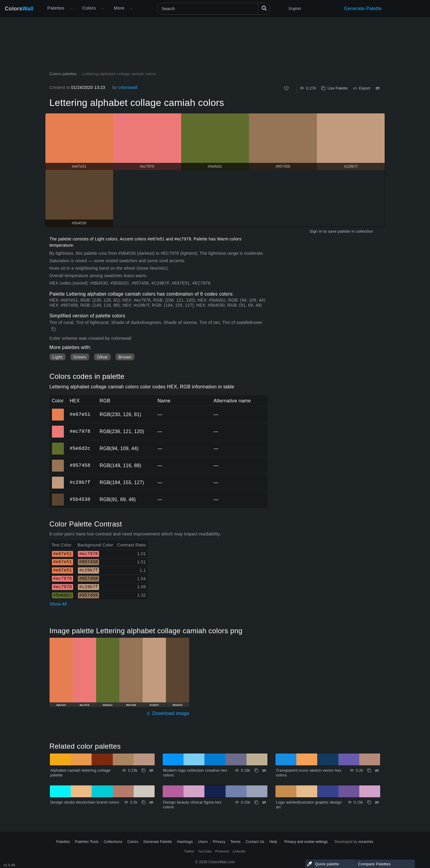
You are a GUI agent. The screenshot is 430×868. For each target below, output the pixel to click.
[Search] (214, 9)
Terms (235, 842)
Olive (102, 357)
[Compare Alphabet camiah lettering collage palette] (151, 770)
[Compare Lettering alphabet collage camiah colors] (378, 88)
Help (273, 842)
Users (203, 842)
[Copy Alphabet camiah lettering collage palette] (144, 770)
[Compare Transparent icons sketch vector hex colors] (377, 770)
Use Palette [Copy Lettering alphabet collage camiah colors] (334, 88)
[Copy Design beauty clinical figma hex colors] (256, 802)
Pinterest (222, 851)
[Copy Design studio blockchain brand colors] (144, 802)
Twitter (189, 851)
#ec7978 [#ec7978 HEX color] (58, 427)
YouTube (205, 851)
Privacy (219, 842)
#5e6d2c (80, 448)
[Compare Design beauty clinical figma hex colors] (264, 802)
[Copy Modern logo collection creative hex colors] (256, 770)
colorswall (128, 87)
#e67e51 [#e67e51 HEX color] (58, 410)
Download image (168, 713)
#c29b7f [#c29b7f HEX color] (58, 478)
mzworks (366, 842)
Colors (19, 9)
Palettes (56, 8)
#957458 (80, 465)
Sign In (316, 231)
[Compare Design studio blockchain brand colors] (151, 802)
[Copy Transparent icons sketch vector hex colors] (369, 770)
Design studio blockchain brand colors (85, 802)
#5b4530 (80, 499)
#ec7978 (80, 431)
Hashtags (185, 842)
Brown (125, 357)
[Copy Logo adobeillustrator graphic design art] (369, 802)
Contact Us (255, 842)
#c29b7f (80, 482)
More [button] (119, 8)
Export (362, 88)
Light (58, 357)
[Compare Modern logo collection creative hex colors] (264, 770)
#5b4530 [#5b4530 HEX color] (58, 495)
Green (80, 357)
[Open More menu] (71, 9)
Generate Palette (363, 9)
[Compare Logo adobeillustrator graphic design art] (377, 802)
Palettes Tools (87, 842)
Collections (113, 842)
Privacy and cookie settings (306, 842)
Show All (58, 604)
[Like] (286, 88)
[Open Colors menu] (103, 9)
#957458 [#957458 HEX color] (58, 461)
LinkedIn (239, 851)
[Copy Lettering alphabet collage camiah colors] (54, 329)
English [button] (295, 9)
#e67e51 (80, 414)
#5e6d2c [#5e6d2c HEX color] (58, 444)
